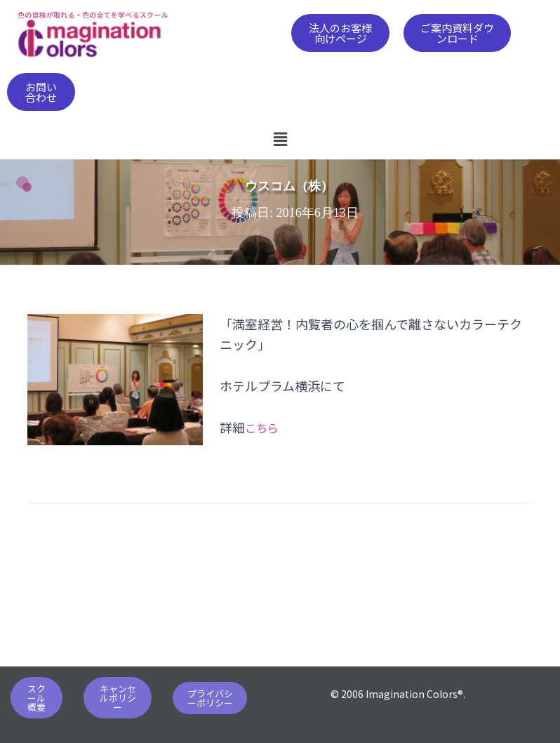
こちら (264, 427)
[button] (341, 33)
